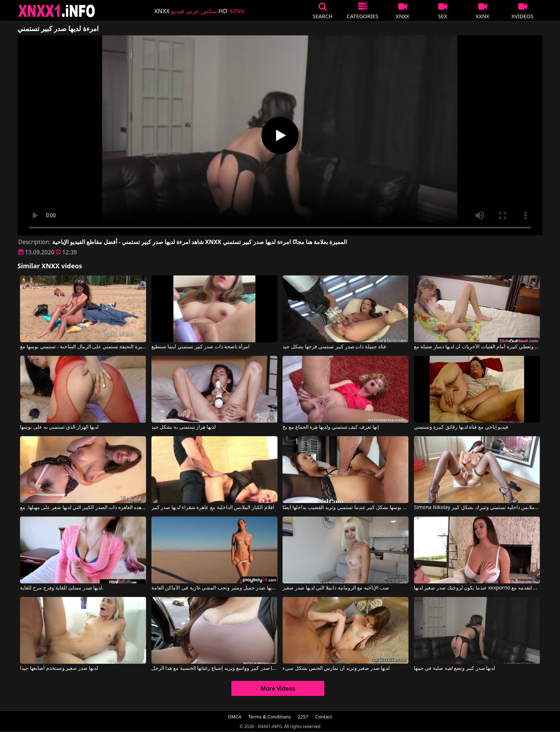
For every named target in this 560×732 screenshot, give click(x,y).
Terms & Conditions (269, 717)
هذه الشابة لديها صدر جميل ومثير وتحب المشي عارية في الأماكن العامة (214, 588)
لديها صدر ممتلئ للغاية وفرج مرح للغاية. (62, 588)
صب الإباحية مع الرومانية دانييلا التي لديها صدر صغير (336, 588)
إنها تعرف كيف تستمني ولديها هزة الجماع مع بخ (331, 427)
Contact (324, 717)
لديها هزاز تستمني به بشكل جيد (184, 427)
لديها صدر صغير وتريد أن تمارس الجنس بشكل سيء (336, 668)
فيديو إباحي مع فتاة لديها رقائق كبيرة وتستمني (461, 427)
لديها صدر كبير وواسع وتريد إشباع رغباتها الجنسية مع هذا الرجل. (214, 668)
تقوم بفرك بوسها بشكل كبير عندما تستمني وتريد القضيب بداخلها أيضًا (346, 508)
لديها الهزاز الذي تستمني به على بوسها (59, 427)
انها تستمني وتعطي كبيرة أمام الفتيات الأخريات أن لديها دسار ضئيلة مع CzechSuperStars (477, 347)
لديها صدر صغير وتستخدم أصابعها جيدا (59, 668)
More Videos (278, 688)
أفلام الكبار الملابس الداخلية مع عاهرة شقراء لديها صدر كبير (213, 508)
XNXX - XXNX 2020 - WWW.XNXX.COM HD (57, 11)
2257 (303, 717)
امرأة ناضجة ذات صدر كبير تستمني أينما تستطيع (201, 347)
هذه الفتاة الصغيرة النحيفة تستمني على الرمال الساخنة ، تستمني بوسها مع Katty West (83, 347)
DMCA (235, 717)
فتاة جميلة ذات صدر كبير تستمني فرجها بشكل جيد (334, 347)
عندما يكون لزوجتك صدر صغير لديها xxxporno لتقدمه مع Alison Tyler (477, 588)
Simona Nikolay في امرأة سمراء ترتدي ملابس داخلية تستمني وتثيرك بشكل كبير (477, 508)
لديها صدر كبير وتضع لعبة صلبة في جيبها (454, 668)
